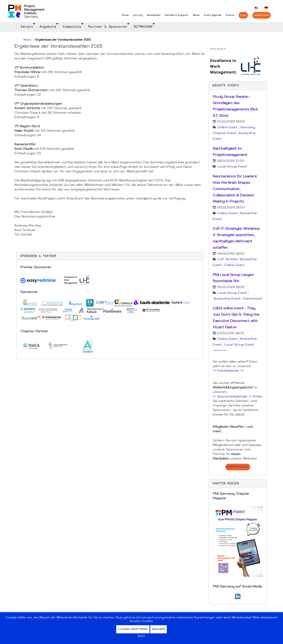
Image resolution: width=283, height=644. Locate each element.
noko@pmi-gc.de (149, 199)
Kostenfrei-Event (227, 299)
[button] (110, 256)
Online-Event (227, 128)
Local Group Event (232, 167)
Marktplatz (238, 467)
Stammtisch (253, 299)
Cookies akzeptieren (133, 629)
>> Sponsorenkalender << (232, 397)
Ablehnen (158, 629)
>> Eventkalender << (228, 371)
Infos (142, 636)
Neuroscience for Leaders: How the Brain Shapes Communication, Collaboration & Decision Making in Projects (235, 189)
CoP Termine (227, 259)
